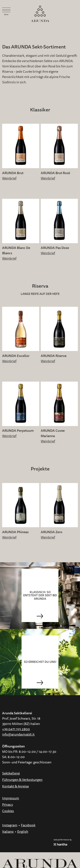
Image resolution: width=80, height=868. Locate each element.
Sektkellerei (11, 773)
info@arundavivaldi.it (18, 734)
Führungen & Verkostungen (22, 780)
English (23, 832)
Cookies (8, 811)
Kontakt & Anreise (15, 786)
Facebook (28, 825)
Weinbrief (9, 178)
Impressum (11, 798)
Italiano (8, 832)
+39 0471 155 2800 (16, 729)
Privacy (8, 805)
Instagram (10, 825)
